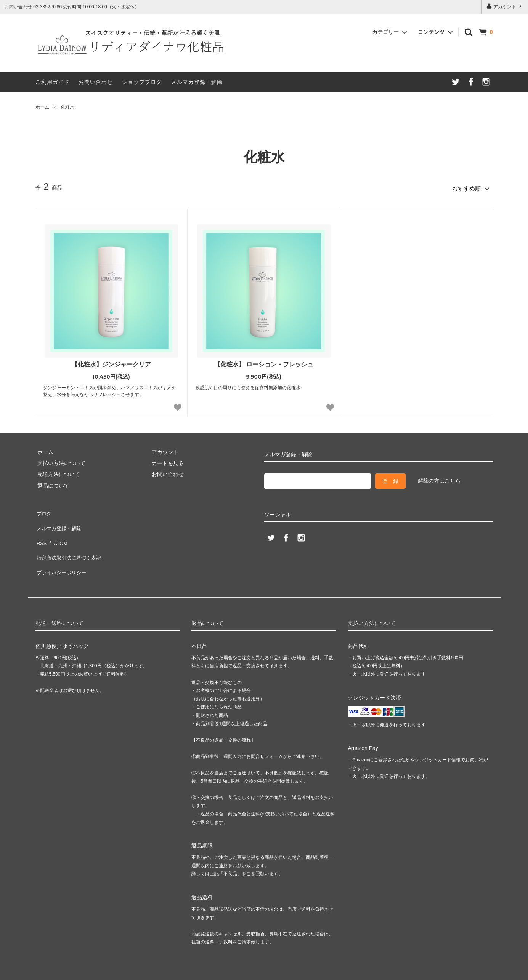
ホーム (42, 107)
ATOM (58, 532)
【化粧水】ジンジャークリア (111, 362)
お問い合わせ (96, 82)
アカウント (505, 6)
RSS (41, 532)
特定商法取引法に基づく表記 (70, 544)
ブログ (43, 510)
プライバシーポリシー (62, 555)
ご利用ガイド (53, 82)
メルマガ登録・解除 (197, 82)
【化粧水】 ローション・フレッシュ (264, 362)
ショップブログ (142, 82)
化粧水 (67, 107)
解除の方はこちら (439, 479)
